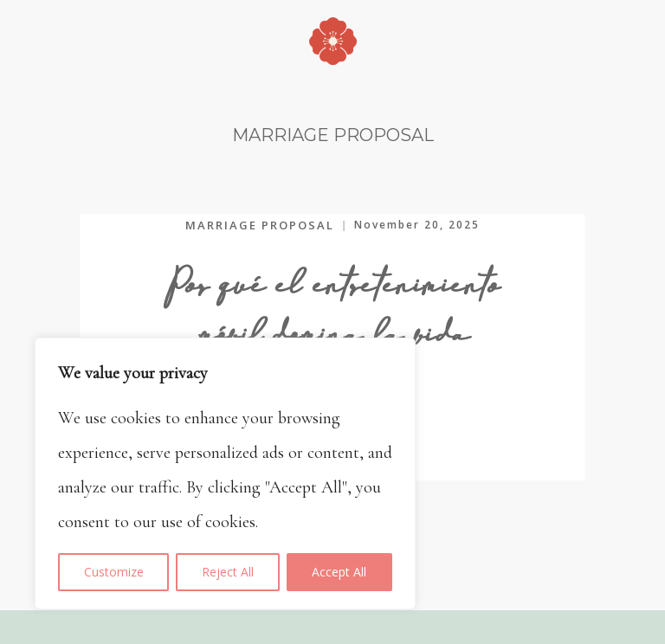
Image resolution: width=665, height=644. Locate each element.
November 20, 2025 (417, 225)
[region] (225, 473)
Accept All (339, 572)
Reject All (228, 572)
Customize (114, 572)
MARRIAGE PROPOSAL (260, 225)
